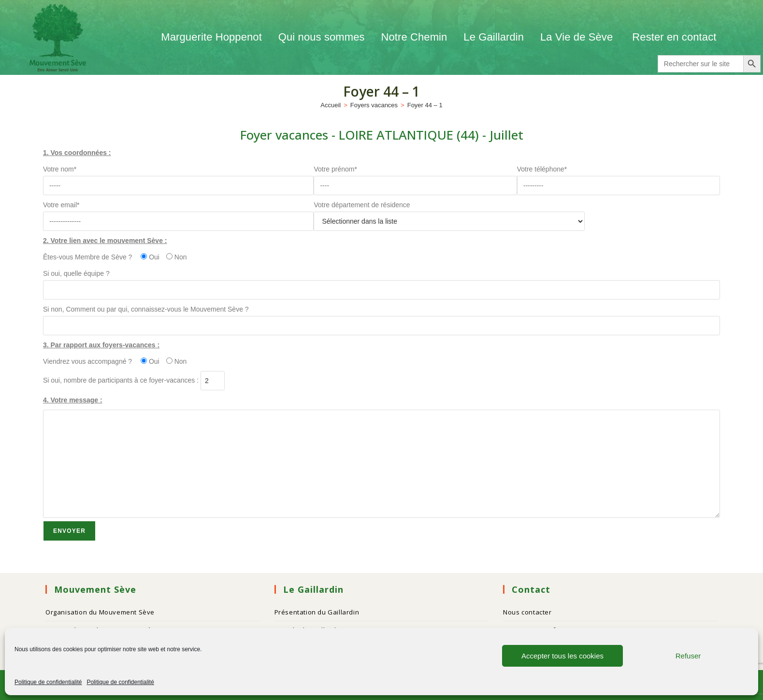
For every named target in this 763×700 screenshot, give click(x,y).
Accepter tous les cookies (562, 656)
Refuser (688, 656)
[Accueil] (331, 105)
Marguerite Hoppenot (211, 37)
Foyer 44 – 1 (425, 105)
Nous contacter (527, 612)
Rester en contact (674, 37)
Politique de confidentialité (48, 682)
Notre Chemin (414, 37)
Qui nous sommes (322, 37)
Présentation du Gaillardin (317, 612)
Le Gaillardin (494, 37)
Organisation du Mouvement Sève (100, 612)
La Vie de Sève (578, 37)
